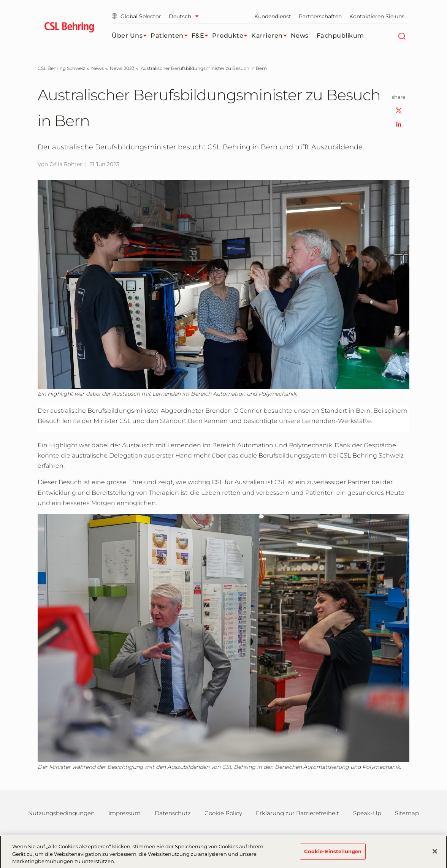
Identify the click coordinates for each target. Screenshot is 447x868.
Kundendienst (273, 16)
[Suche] (402, 36)
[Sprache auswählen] (186, 16)
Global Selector (136, 16)
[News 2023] (122, 68)
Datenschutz (173, 813)
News (300, 36)
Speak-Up (367, 813)
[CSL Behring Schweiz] (61, 68)
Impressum (124, 813)
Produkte (232, 36)
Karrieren (271, 36)
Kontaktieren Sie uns (377, 16)
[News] (97, 68)
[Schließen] (435, 854)
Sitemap (407, 813)
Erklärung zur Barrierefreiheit (297, 813)
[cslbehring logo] (69, 29)
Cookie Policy (223, 813)
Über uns (131, 36)
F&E (202, 36)
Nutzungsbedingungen (61, 813)
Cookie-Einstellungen (333, 854)
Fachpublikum (340, 36)
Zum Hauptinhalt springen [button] (0, 0)
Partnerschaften (320, 16)
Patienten (171, 36)
